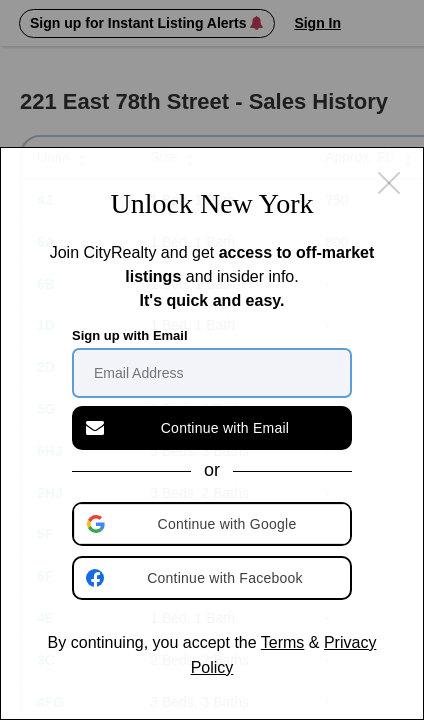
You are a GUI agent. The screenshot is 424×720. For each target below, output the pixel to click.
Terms (283, 642)
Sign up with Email (130, 335)
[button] (214, 524)
